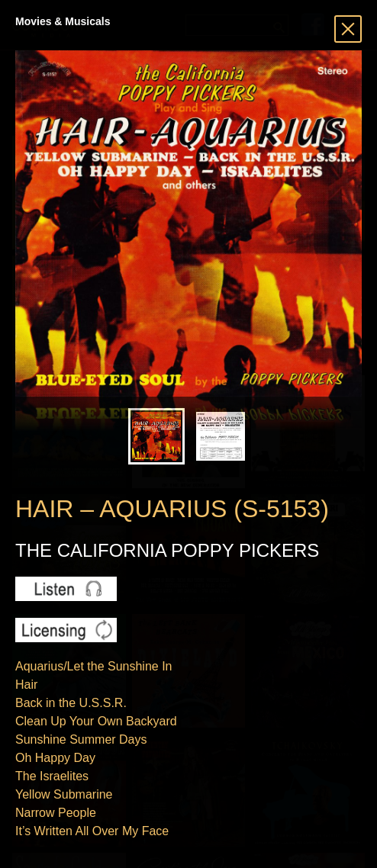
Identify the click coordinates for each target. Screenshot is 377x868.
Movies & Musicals (63, 21)
